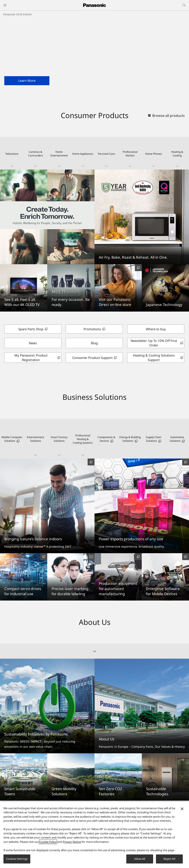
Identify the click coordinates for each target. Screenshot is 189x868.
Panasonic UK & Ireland (17, 14)
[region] (94, 835)
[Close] (182, 809)
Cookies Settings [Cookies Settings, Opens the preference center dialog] (17, 859)
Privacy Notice (72, 842)
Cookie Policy (48, 842)
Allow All (140, 859)
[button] (12, 153)
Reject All (169, 859)
